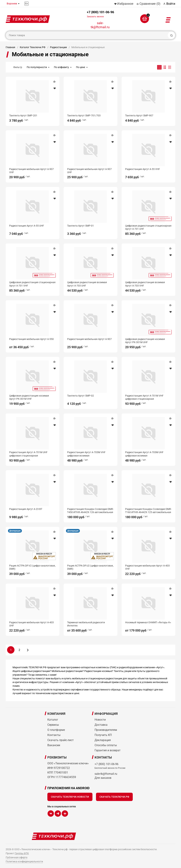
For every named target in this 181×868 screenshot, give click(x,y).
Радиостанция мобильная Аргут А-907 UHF (89, 171)
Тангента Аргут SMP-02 (81, 396)
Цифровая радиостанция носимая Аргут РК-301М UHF (145, 341)
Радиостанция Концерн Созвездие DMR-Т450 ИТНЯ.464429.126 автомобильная (90, 511)
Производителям (106, 730)
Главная (10, 47)
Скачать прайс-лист (61, 740)
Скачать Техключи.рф (114, 797)
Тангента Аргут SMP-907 (139, 115)
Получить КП (103, 735)
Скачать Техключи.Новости (70, 797)
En (27, 4)
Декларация (15, 531)
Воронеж (12, 4)
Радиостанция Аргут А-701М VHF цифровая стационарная (144, 397)
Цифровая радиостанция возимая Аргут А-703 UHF (87, 284)
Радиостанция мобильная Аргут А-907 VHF (31, 171)
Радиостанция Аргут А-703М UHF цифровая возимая (144, 454)
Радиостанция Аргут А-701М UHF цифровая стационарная (28, 454)
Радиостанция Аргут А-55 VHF (143, 169)
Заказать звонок (95, 17)
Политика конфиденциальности (24, 861)
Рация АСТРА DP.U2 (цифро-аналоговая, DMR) (90, 567)
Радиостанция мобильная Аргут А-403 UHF (31, 624)
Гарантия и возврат (108, 750)
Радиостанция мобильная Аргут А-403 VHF (147, 567)
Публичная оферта (17, 857)
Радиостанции (58, 47)
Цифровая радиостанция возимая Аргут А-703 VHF (145, 284)
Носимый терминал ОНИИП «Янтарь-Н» (148, 622)
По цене (81, 67)
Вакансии (54, 745)
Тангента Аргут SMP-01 (81, 226)
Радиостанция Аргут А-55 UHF (27, 226)
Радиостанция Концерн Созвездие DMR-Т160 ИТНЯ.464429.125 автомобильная (148, 511)
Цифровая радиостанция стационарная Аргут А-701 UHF (148, 227)
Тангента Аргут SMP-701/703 (84, 115)
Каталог (53, 720)
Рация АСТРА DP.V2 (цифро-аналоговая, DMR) (32, 567)
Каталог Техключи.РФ (33, 47)
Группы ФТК (22, 853)
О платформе (56, 730)
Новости (100, 720)
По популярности (37, 67)
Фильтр (18, 67)
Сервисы (53, 725)
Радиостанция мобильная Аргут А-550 (31, 339)
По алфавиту (61, 67)
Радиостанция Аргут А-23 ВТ (26, 509)
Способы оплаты (106, 745)
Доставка (101, 725)
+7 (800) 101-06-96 (100, 14)
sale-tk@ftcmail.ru (100, 25)
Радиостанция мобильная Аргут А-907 (89, 339)
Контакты (54, 735)
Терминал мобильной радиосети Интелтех (86, 624)
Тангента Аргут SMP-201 (23, 115)
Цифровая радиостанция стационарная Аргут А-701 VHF (32, 284)
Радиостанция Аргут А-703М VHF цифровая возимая (86, 454)
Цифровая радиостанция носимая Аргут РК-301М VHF (29, 397)
